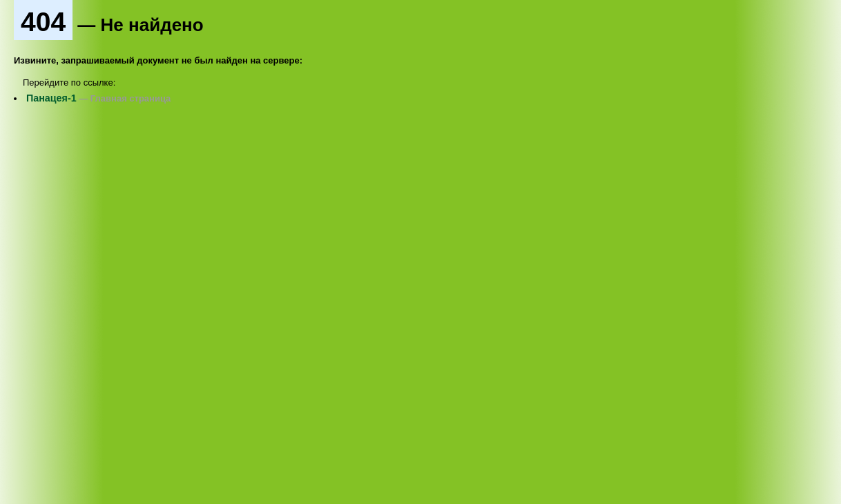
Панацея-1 (51, 98)
